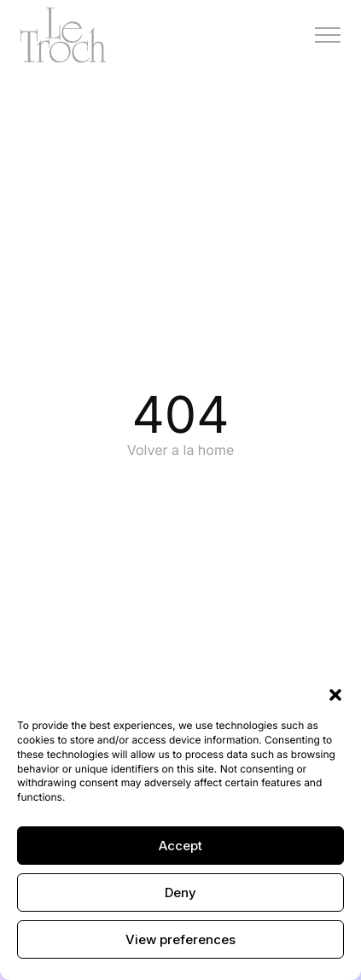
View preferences (180, 939)
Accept (180, 846)
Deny (180, 892)
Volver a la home (181, 450)
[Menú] (328, 35)
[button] (335, 693)
